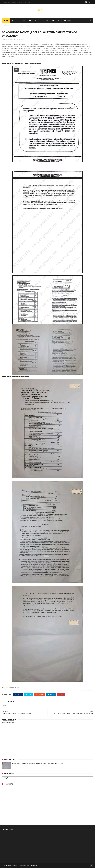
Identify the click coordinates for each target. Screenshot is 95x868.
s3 (24, 20)
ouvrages (67, 20)
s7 (47, 20)
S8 (53, 20)
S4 (30, 20)
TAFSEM (23, 39)
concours (30, 25)
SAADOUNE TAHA (25, 866)
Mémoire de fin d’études (13, 25)
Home (6, 20)
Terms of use (6, 2)
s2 (18, 20)
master (18, 39)
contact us (16, 2)
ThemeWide (34, 866)
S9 (59, 20)
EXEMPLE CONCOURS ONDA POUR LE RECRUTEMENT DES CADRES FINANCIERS (38, 763)
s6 (41, 20)
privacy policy (26, 2)
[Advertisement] (47, 801)
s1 (13, 20)
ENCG (39, 10)
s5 (36, 20)
